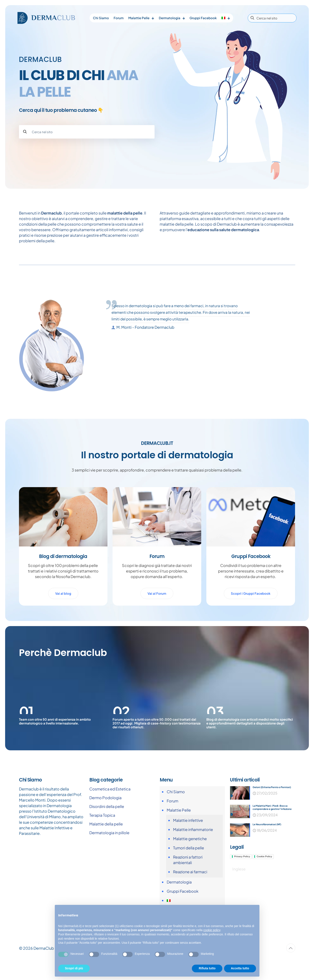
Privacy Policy (242, 880)
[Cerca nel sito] (272, 18)
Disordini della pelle (107, 828)
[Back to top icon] (291, 970)
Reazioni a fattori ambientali (188, 881)
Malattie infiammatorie (193, 851)
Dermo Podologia (105, 819)
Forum (172, 823)
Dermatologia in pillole (109, 854)
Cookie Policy (264, 880)
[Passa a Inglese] (239, 892)
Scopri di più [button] (74, 968)
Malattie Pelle (179, 832)
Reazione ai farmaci (190, 893)
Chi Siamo (176, 813)
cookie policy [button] (212, 930)
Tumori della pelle (189, 870)
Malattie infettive (188, 842)
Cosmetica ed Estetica (110, 811)
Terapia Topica (102, 837)
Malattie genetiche (190, 860)
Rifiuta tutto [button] (207, 968)
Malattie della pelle (106, 846)
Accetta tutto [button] (240, 968)
